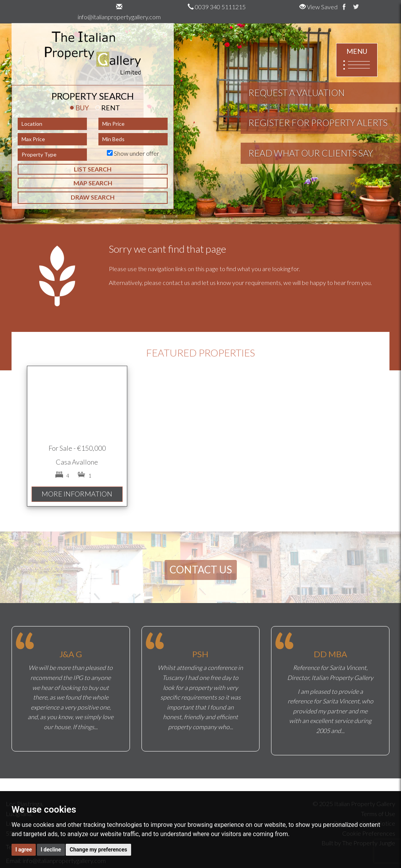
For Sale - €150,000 (77, 448)
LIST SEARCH (93, 169)
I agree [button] (24, 850)
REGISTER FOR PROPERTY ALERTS (318, 123)
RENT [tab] (108, 108)
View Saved (319, 7)
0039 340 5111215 (217, 7)
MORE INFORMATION (77, 494)
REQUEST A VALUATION (296, 93)
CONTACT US (201, 570)
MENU (357, 60)
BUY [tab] (79, 108)
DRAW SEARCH (93, 197)
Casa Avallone (77, 462)
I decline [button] (51, 850)
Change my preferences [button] (98, 850)
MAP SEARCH (93, 183)
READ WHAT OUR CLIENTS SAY (311, 153)
